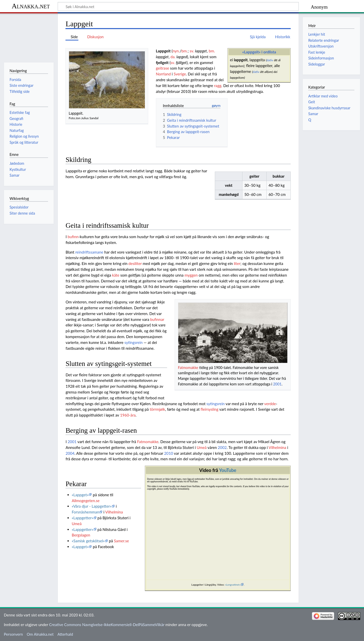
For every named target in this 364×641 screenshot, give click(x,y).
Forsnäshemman (86, 512)
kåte (116, 275)
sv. (192, 51)
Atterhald (65, 634)
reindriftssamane (89, 252)
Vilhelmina (278, 447)
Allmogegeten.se (86, 501)
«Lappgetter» (83, 518)
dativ (270, 60)
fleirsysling (210, 409)
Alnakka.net (31, 6)
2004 (70, 453)
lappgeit (241, 60)
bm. (185, 51)
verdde (270, 404)
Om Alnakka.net (40, 634)
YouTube (227, 470)
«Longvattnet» (233, 585)
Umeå (202, 447)
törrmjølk (157, 409)
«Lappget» (80, 495)
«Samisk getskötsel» (88, 541)
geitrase (163, 68)
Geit (312, 102)
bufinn (73, 237)
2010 (168, 453)
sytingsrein (133, 342)
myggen (191, 275)
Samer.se (121, 541)
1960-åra (128, 415)
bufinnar (157, 319)
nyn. (176, 51)
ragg (218, 86)
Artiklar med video (323, 96)
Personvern (13, 634)
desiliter (135, 263)
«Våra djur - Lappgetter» (92, 506)
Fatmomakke (188, 368)
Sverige (180, 74)
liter (237, 263)
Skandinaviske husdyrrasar (329, 108)
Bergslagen (81, 535)
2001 (277, 384)
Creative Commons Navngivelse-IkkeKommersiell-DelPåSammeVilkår (107, 625)
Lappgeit (163, 51)
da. (173, 57)
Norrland (163, 74)
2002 (222, 447)
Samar (313, 114)
